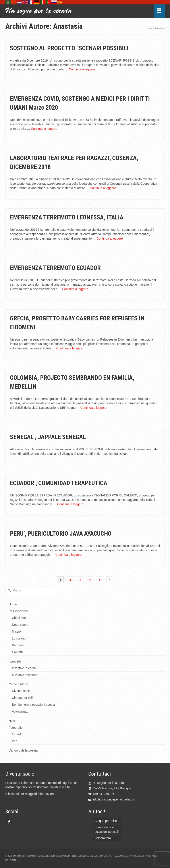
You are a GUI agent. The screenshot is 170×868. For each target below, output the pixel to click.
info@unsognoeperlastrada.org (112, 799)
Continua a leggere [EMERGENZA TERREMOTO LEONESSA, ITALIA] (110, 238)
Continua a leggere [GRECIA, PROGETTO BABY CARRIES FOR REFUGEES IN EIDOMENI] (69, 348)
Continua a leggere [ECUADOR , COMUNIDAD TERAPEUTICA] (70, 504)
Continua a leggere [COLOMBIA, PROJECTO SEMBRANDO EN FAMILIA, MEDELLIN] (93, 408)
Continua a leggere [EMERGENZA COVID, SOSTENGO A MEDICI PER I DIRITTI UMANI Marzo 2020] (44, 129)
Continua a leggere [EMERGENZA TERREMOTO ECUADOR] (75, 289)
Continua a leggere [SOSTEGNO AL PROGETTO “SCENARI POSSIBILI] (82, 69)
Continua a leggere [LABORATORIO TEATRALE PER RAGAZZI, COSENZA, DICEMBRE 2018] (103, 188)
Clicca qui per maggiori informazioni (30, 794)
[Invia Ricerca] (9, 590)
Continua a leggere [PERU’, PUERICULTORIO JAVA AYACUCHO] (68, 555)
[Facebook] (9, 822)
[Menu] (159, 11)
